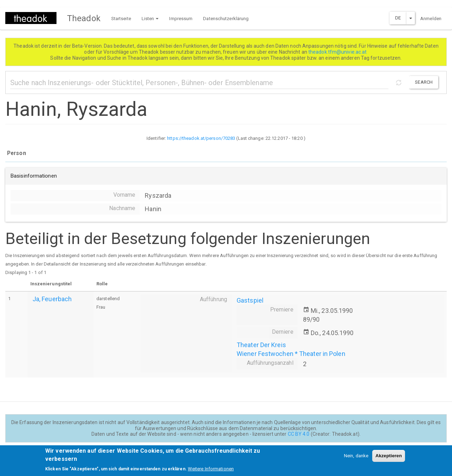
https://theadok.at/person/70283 (201, 138)
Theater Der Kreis (261, 345)
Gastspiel (250, 300)
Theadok (84, 18)
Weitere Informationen (211, 470)
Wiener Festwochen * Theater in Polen (291, 354)
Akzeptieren (389, 457)
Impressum (181, 19)
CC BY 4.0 (299, 434)
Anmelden (431, 19)
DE (398, 18)
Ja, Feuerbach (52, 299)
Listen (150, 19)
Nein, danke (356, 457)
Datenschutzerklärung (226, 19)
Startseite (121, 19)
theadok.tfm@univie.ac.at (338, 52)
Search (424, 82)
